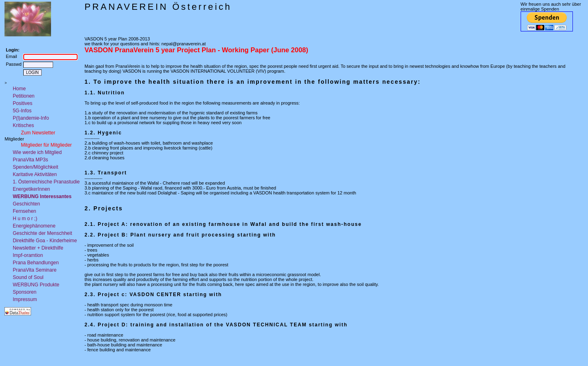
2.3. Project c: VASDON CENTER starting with (153, 295)
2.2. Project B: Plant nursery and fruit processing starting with (180, 235)
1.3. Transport (106, 173)
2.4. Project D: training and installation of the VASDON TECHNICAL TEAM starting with (216, 325)
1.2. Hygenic (103, 133)
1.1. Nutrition (105, 93)
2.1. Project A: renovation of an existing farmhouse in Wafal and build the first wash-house (223, 224)
